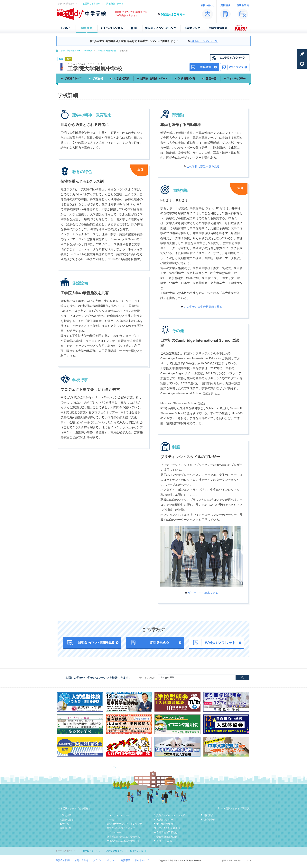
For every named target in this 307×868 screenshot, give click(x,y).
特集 (112, 820)
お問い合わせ (81, 860)
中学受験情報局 (165, 824)
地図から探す (67, 820)
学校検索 (88, 51)
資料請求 (208, 815)
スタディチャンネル (120, 815)
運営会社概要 (63, 860)
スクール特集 (114, 832)
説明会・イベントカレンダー (172, 815)
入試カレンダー (165, 820)
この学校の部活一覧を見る (203, 166)
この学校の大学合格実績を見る (203, 307)
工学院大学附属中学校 (106, 51)
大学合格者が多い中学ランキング (125, 824)
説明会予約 (209, 820)
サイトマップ (142, 860)
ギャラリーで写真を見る (203, 593)
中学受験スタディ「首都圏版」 (74, 809)
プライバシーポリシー (105, 860)
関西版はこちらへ (173, 14)
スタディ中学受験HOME (70, 51)
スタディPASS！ (165, 841)
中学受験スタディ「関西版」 (236, 809)
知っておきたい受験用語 (167, 828)
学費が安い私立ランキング (121, 828)
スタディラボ (136, 851)
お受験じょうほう (91, 4)
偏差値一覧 (66, 828)
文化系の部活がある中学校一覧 (123, 841)
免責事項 (126, 860)
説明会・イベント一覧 (204, 41)
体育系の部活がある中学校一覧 (123, 837)
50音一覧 (65, 824)
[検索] (196, 678)
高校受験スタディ (115, 4)
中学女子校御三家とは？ (167, 837)
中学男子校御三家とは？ (167, 832)
